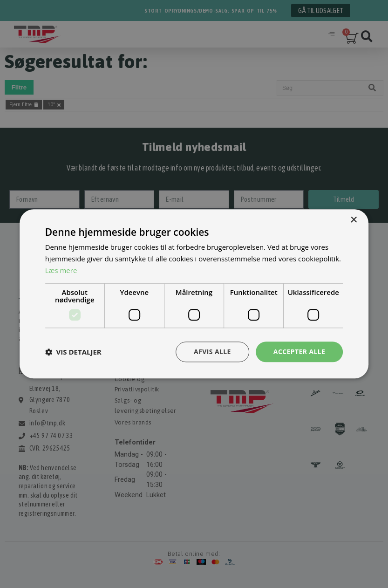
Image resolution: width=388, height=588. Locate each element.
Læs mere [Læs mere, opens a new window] (61, 270)
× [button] (353, 220)
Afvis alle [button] (212, 352)
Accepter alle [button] (299, 352)
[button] (73, 352)
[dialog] (194, 294)
